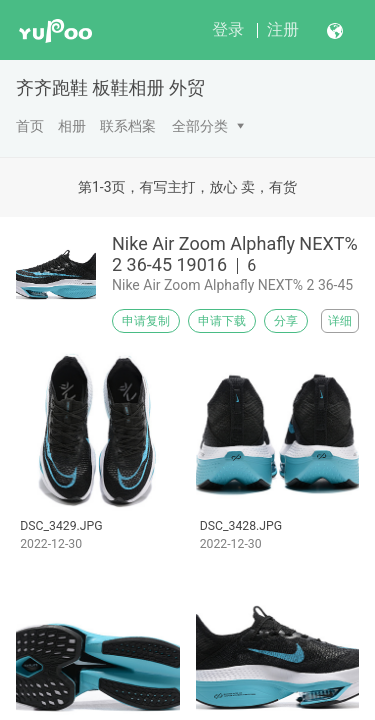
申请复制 (146, 321)
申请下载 (222, 321)
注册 (283, 29)
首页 (30, 126)
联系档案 (128, 126)
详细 (340, 321)
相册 (72, 126)
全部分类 (200, 126)
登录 (228, 29)
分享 (286, 321)
